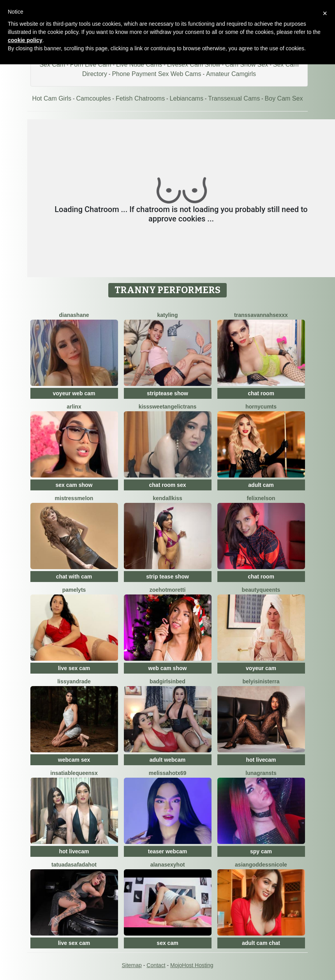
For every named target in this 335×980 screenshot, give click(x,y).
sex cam (167, 943)
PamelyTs (74, 590)
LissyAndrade (74, 681)
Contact (156, 965)
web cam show (168, 668)
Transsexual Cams (234, 98)
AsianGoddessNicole (261, 865)
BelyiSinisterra (261, 681)
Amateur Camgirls (231, 74)
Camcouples (94, 98)
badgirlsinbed (167, 681)
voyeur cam (261, 668)
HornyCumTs (261, 407)
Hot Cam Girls (52, 98)
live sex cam (74, 668)
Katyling (168, 315)
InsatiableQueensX (74, 773)
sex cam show (74, 485)
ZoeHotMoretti (168, 590)
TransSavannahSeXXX (261, 315)
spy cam (261, 851)
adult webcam (168, 760)
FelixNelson (261, 498)
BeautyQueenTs (261, 590)
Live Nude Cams (139, 65)
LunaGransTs (261, 773)
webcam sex (74, 760)
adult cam (261, 485)
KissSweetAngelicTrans (168, 407)
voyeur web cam (74, 393)
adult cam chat (261, 943)
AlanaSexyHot (168, 865)
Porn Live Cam (91, 65)
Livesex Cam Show (194, 65)
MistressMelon (74, 498)
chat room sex (168, 485)
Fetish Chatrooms (140, 98)
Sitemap (131, 965)
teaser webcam (167, 851)
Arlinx (74, 407)
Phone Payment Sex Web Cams (156, 74)
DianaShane (74, 315)
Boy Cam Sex (284, 98)
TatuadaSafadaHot (74, 865)
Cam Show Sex (247, 65)
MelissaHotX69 (168, 773)
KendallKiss (167, 498)
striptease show (167, 393)
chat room (261, 393)
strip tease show (167, 577)
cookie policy (25, 40)
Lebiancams (187, 98)
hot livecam (261, 760)
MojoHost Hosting (192, 965)
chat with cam (74, 577)
